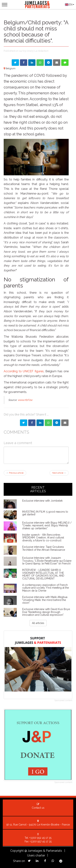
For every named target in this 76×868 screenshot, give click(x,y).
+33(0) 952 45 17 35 (40, 838)
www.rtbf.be (25, 400)
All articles (38, 623)
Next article (59, 473)
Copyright (17, 851)
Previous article (15, 473)
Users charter (36, 855)
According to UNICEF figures (24, 371)
